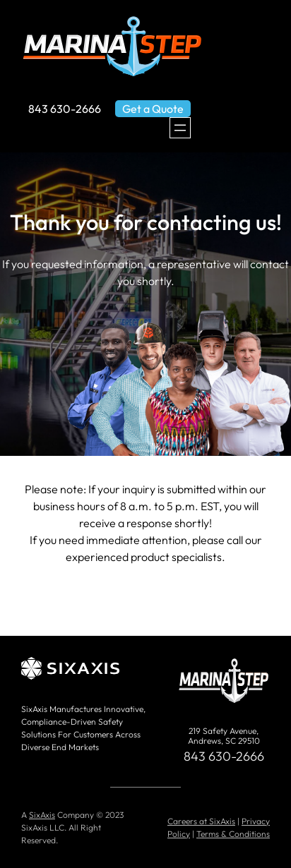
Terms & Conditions (233, 834)
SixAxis (42, 815)
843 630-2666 (65, 109)
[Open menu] (180, 128)
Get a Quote (153, 109)
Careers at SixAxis (201, 821)
